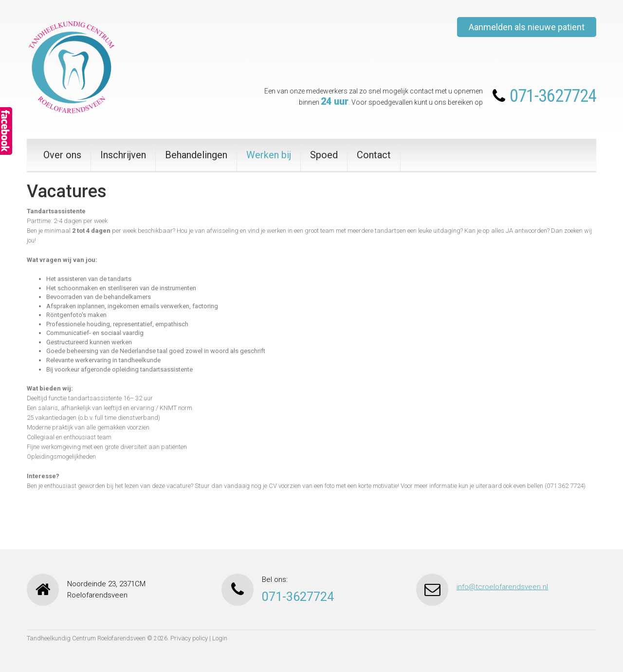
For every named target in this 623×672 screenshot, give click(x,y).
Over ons (62, 155)
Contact (374, 155)
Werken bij (269, 155)
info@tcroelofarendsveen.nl (502, 587)
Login (220, 638)
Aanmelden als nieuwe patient (527, 27)
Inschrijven (123, 155)
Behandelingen (196, 155)
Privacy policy (189, 638)
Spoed (324, 155)
